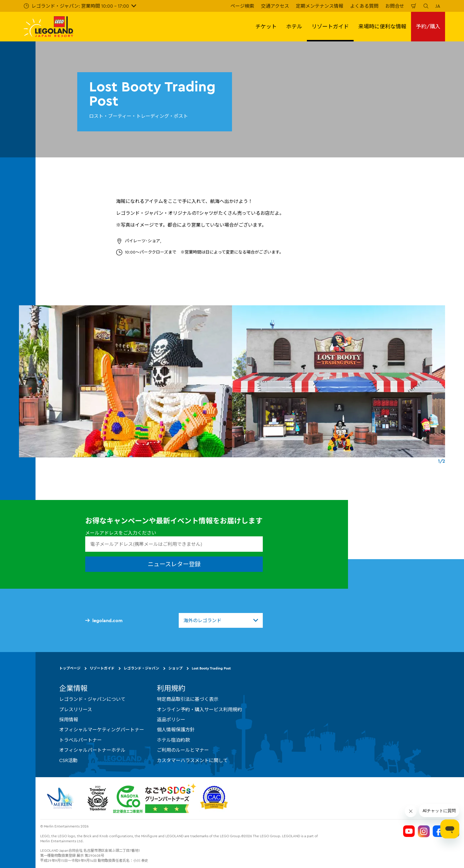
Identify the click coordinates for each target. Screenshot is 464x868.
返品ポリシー (171, 719)
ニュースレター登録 (174, 564)
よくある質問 (364, 6)
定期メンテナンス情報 (320, 6)
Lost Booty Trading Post (211, 668)
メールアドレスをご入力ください (121, 533)
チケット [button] (266, 26)
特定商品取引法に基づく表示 (188, 699)
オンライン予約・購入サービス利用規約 (199, 709)
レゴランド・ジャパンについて (92, 699)
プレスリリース (76, 709)
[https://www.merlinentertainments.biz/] (61, 798)
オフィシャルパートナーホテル (92, 750)
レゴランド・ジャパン (141, 668)
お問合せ (395, 6)
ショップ (175, 668)
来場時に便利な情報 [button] (382, 26)
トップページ (70, 668)
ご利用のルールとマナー (183, 750)
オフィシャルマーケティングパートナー (102, 730)
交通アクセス (275, 6)
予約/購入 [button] (428, 26)
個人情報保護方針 (176, 730)
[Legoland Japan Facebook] (439, 831)
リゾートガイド (102, 668)
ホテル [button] (294, 26)
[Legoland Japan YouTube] (409, 831)
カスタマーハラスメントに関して (192, 760)
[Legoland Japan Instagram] (424, 831)
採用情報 (69, 719)
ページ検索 (242, 6)
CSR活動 (68, 760)
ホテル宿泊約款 (173, 740)
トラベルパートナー (80, 740)
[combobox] (221, 620)
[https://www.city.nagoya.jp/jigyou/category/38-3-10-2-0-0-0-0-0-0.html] (155, 798)
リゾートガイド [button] (330, 26)
